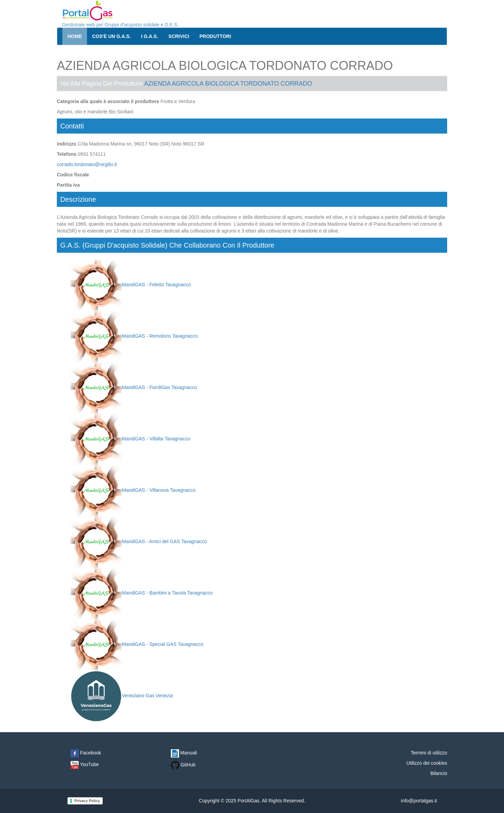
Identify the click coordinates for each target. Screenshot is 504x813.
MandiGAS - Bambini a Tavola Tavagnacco (142, 593)
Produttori (215, 36)
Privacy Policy (87, 801)
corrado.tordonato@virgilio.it (87, 164)
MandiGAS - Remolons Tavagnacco (134, 336)
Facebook (86, 753)
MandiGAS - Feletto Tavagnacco (131, 285)
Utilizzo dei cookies (427, 763)
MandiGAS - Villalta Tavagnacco (130, 439)
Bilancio (439, 773)
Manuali (184, 753)
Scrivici (179, 36)
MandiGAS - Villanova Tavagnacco (133, 490)
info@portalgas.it (419, 801)
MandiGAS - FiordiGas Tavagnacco (134, 387)
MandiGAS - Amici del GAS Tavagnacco (139, 541)
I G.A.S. (150, 36)
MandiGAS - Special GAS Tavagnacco (137, 644)
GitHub (183, 765)
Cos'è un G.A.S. (111, 36)
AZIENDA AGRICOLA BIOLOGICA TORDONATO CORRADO (228, 84)
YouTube (85, 764)
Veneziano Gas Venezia (122, 696)
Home (75, 36)
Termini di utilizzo (429, 753)
